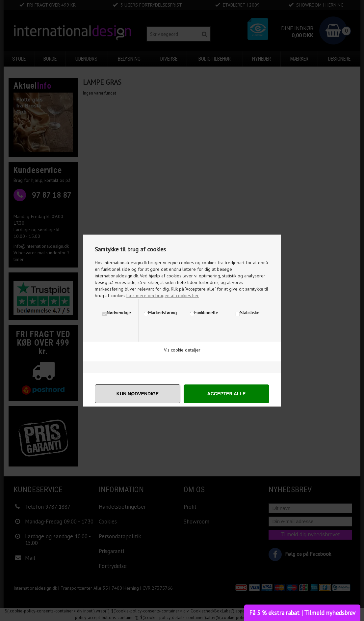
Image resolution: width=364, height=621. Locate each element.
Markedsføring (162, 313)
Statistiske (250, 313)
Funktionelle (206, 313)
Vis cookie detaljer (182, 350)
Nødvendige (119, 313)
